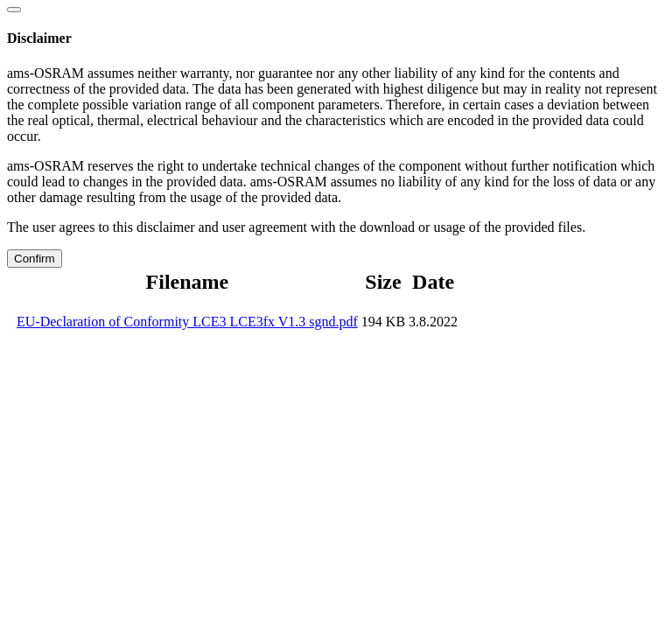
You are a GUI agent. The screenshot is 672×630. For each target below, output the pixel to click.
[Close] (14, 10)
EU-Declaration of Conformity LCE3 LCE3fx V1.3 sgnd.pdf (187, 322)
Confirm (35, 259)
